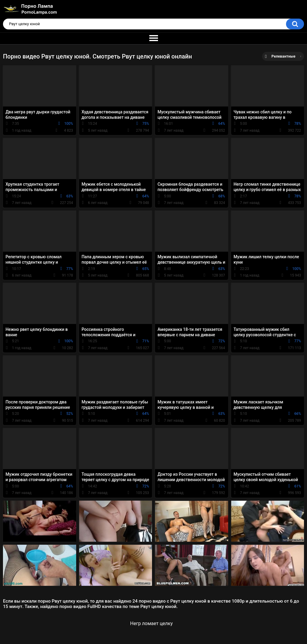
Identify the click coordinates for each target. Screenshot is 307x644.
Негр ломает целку (151, 623)
